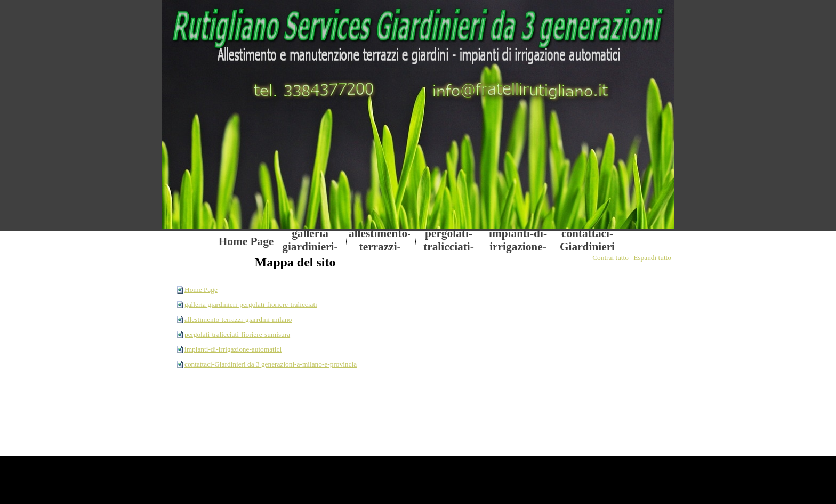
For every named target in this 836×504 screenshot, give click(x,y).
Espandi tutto (652, 258)
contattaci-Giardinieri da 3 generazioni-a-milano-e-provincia (271, 364)
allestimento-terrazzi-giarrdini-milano (238, 319)
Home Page (201, 290)
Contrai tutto (610, 258)
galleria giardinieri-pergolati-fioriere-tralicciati (251, 304)
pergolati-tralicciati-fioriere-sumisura (237, 334)
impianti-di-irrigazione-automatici (233, 349)
